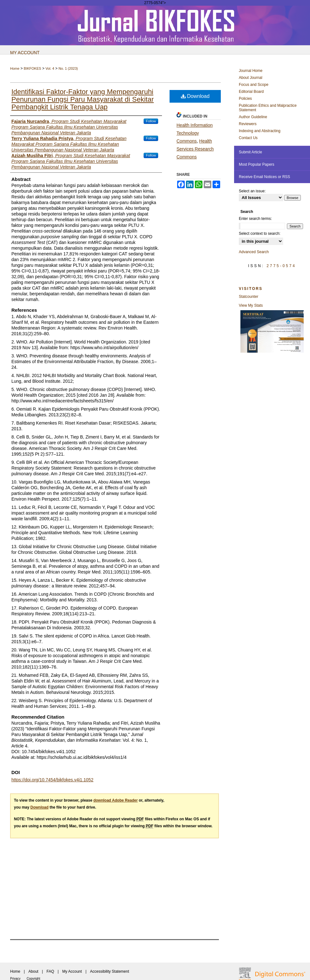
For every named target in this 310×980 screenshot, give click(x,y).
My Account (72, 971)
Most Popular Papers (257, 164)
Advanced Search (254, 252)
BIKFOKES (32, 68)
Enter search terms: (255, 219)
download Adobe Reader (115, 800)
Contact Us (248, 138)
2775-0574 (281, 266)
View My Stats (251, 305)
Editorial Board (251, 92)
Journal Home (251, 71)
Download (195, 96)
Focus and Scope (254, 85)
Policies (245, 99)
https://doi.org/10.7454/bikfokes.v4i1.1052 (52, 780)
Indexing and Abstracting (260, 131)
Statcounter (248, 297)
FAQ (50, 971)
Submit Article (250, 152)
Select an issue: (252, 191)
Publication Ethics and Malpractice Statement (268, 108)
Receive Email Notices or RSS (264, 177)
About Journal (251, 78)
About (33, 971)
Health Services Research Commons (195, 149)
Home (15, 68)
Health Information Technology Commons (195, 133)
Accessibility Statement (110, 971)
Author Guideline (253, 117)
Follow (151, 121)
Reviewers (248, 124)
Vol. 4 (50, 68)
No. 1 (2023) (68, 68)
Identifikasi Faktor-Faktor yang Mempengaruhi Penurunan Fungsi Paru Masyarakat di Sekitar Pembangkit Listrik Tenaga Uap (83, 99)
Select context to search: (260, 234)
